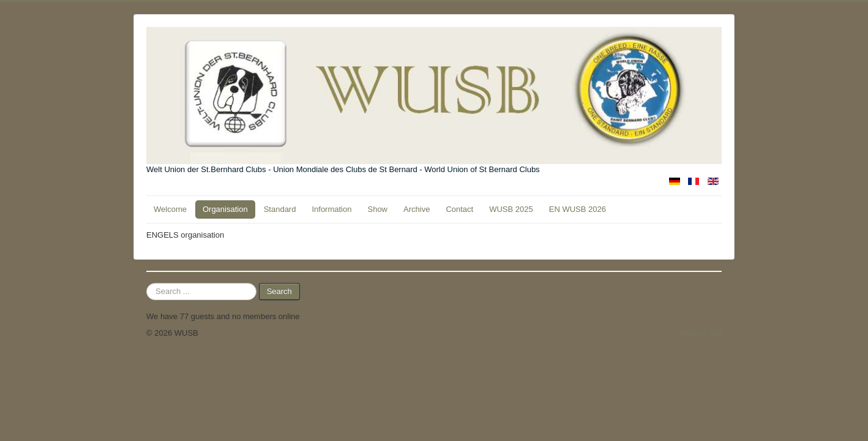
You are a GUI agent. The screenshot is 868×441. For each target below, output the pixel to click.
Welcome (170, 209)
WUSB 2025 (511, 209)
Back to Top (701, 333)
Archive (417, 209)
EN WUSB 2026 (578, 209)
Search (279, 291)
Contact (459, 209)
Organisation (225, 209)
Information (331, 209)
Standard (280, 209)
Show (377, 209)
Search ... (147, 283)
